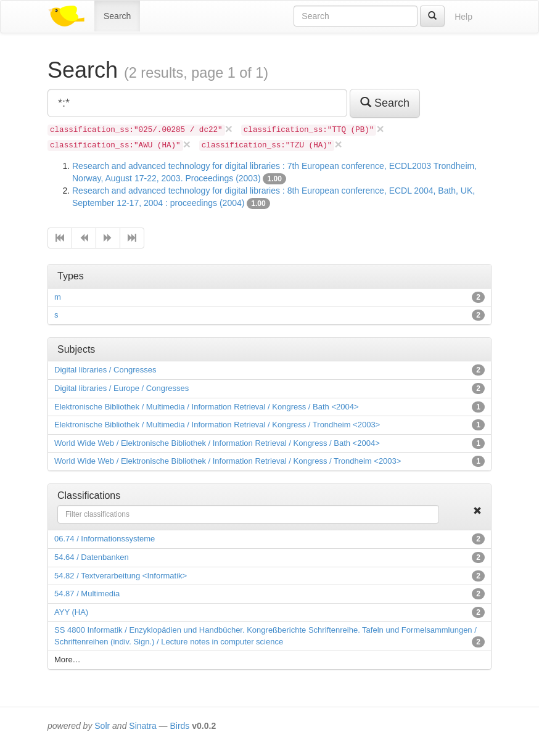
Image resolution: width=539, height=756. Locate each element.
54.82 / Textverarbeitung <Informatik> (121, 576)
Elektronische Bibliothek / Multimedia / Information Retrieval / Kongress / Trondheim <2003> (217, 425)
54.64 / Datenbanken (92, 557)
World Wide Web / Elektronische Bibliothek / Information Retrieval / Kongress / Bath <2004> (217, 443)
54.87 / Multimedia (87, 594)
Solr (102, 726)
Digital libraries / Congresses (105, 370)
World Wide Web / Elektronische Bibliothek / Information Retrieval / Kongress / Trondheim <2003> (228, 461)
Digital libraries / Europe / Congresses (121, 388)
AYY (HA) (71, 612)
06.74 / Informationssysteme (105, 539)
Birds (179, 726)
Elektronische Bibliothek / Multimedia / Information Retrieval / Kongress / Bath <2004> (207, 407)
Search (117, 16)
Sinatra (142, 726)
